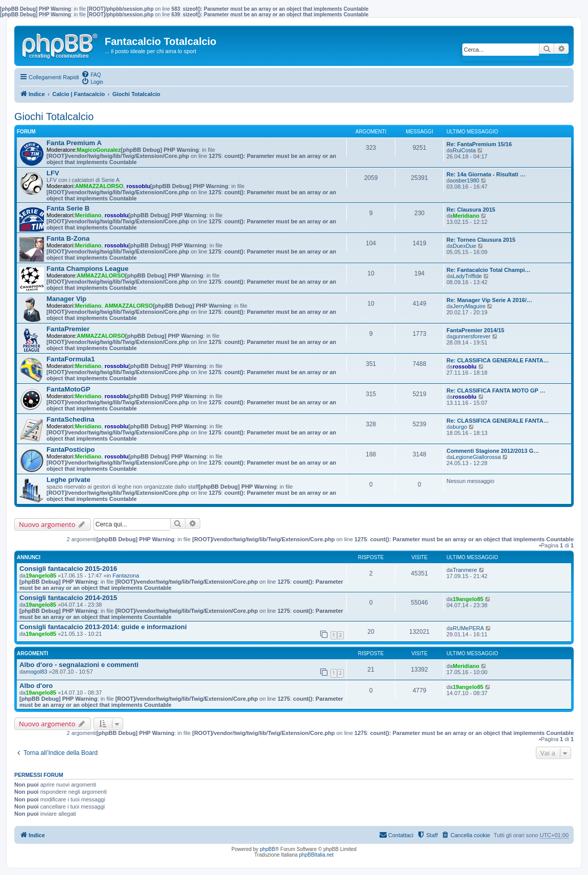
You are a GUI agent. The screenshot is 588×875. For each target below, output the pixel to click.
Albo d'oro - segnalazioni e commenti (79, 665)
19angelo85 (41, 575)
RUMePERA (468, 628)
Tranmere (465, 570)
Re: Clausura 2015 (471, 210)
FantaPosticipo (71, 450)
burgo (460, 427)
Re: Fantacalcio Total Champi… (488, 270)
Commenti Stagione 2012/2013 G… (493, 451)
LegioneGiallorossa (477, 457)
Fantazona (126, 575)
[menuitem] (91, 74)
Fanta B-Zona (68, 238)
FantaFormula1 (71, 359)
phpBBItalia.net (316, 855)
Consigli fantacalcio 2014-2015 (68, 598)
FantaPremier (68, 329)
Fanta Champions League (87, 269)
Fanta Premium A (74, 143)
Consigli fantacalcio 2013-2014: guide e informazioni (103, 627)
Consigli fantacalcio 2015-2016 (68, 569)
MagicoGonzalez (99, 150)
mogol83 (36, 672)
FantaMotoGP (68, 389)
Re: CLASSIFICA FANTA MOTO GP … (496, 390)
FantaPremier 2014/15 (475, 330)
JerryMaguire (469, 306)
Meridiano (88, 215)
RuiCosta (464, 150)
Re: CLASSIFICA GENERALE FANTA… (498, 360)
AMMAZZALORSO (99, 186)
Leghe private (68, 480)
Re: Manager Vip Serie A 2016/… (489, 300)
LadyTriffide (467, 276)
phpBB (268, 849)
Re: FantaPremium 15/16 (479, 144)
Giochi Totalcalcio (54, 117)
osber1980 (466, 180)
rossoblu (138, 186)
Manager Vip (66, 299)
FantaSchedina (70, 419)
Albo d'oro (36, 686)
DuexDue (464, 246)
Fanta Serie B (68, 208)
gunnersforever (472, 336)
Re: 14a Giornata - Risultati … (486, 174)
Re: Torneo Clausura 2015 (481, 240)
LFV (53, 173)
